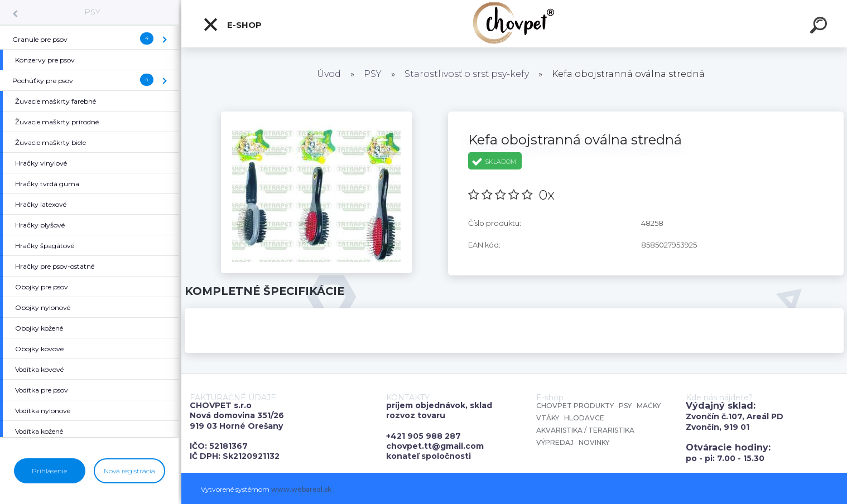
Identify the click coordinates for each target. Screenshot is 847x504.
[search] (820, 27)
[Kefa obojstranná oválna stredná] (316, 115)
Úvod (329, 74)
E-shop (232, 25)
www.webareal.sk (301, 489)
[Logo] (514, 24)
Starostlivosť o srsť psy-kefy (467, 74)
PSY (92, 12)
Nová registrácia (129, 471)
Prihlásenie (49, 471)
